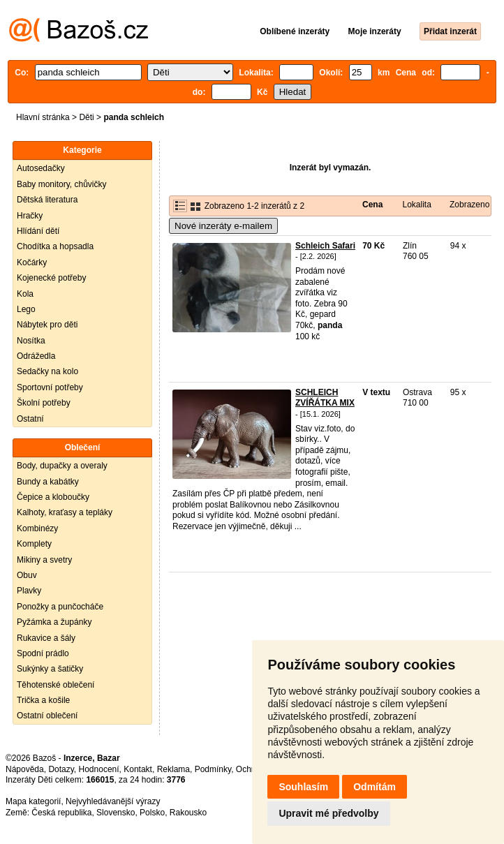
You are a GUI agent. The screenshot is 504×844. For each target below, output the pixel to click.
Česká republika (61, 813)
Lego (26, 309)
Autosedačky (41, 168)
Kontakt (138, 769)
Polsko (152, 813)
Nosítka (31, 341)
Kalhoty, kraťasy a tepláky (65, 512)
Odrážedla (36, 356)
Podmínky (213, 769)
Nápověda (25, 769)
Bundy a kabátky (48, 482)
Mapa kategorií (33, 801)
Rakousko (188, 813)
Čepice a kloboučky (53, 497)
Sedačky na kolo (47, 371)
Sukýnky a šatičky (50, 669)
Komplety (34, 544)
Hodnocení (99, 769)
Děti (86, 117)
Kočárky (32, 262)
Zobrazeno (469, 205)
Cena (372, 205)
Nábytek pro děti (47, 325)
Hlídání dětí (38, 231)
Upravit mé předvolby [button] (328, 813)
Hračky (30, 216)
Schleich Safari (325, 246)
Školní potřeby (44, 403)
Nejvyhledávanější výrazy (113, 801)
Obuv (27, 575)
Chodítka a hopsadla (55, 246)
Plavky (29, 591)
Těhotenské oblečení (55, 685)
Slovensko (116, 813)
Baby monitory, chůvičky (62, 184)
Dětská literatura (47, 200)
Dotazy (61, 769)
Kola (25, 294)
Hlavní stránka (43, 117)
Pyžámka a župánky (54, 622)
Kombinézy (37, 528)
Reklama (173, 769)
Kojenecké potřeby (51, 278)
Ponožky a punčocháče (60, 607)
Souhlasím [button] (303, 787)
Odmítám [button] (375, 787)
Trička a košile (43, 700)
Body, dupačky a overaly (62, 466)
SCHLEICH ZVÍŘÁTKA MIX (325, 398)
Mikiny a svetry (44, 560)
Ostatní (30, 419)
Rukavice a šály (46, 638)
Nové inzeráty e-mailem (223, 226)
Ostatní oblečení (47, 716)
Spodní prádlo (43, 653)
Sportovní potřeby (50, 387)
